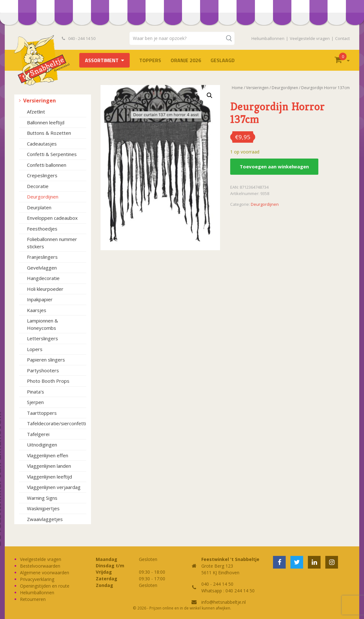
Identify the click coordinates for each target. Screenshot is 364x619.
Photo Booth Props (48, 381)
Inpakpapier (40, 299)
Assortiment (102, 60)
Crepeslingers (42, 175)
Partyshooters (43, 370)
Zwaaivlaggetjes (45, 519)
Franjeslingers (42, 257)
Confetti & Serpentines (52, 154)
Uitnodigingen (42, 445)
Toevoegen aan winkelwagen (274, 166)
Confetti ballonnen (47, 165)
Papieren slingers (46, 360)
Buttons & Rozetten (49, 133)
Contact (342, 38)
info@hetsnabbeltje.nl (224, 602)
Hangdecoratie (43, 278)
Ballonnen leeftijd (46, 122)
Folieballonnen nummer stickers (52, 243)
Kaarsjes (37, 310)
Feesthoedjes (42, 229)
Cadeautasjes (42, 144)
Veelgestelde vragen (310, 38)
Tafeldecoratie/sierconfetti (56, 423)
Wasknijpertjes (43, 508)
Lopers (35, 349)
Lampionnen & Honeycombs (42, 324)
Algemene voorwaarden (45, 573)
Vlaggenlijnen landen (49, 466)
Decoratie (38, 186)
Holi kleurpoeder (45, 289)
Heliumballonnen (268, 38)
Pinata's (36, 392)
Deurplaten (39, 207)
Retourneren (33, 599)
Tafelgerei (38, 434)
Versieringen (39, 101)
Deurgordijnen (43, 197)
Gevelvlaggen (42, 268)
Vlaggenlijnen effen (48, 455)
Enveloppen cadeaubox (52, 218)
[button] (210, 95)
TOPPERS (150, 60)
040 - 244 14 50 (79, 38)
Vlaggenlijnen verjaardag (54, 487)
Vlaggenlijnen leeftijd (49, 477)
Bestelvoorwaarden (40, 566)
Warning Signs (42, 498)
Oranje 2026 (186, 60)
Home (237, 88)
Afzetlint (36, 112)
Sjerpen (35, 402)
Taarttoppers (42, 413)
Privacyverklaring (37, 579)
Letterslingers (42, 338)
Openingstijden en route (45, 586)
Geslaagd (223, 60)
